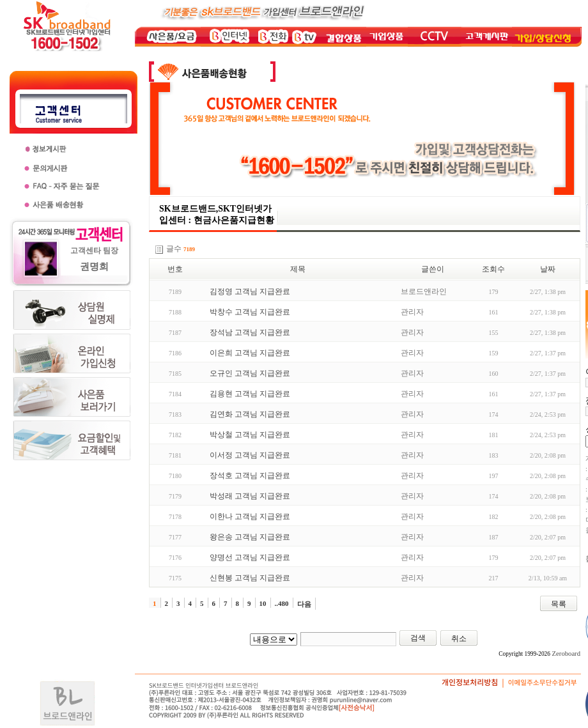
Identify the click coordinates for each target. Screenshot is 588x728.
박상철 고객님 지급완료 (250, 435)
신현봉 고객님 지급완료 (250, 578)
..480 (282, 603)
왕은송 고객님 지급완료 (250, 537)
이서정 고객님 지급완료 (250, 455)
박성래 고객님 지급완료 (250, 496)
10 (263, 603)
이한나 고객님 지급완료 (250, 516)
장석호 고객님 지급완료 (250, 476)
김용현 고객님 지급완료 (250, 394)
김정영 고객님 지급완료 (250, 291)
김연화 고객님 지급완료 (250, 414)
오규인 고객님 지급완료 (250, 373)
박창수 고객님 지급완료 (250, 312)
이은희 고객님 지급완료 (250, 353)
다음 (304, 604)
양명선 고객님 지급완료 (250, 557)
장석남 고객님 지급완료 (250, 332)
